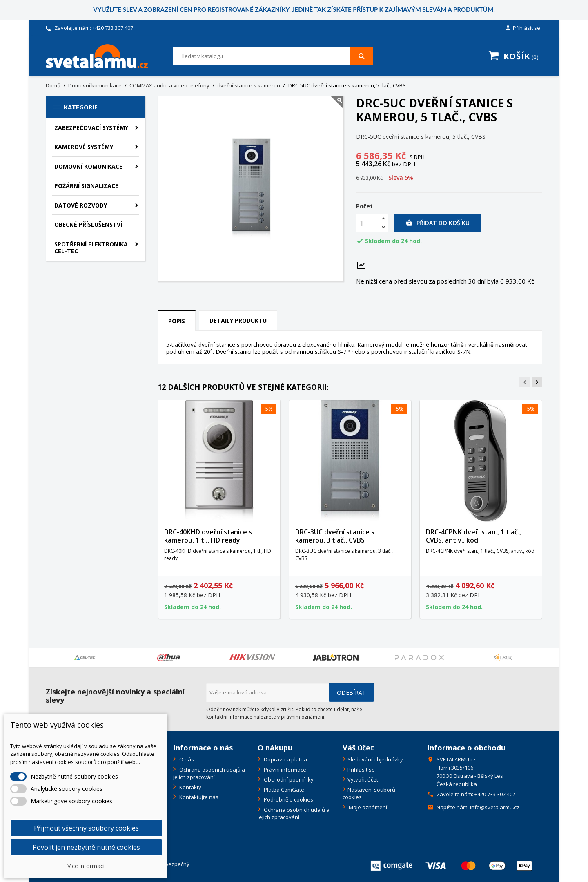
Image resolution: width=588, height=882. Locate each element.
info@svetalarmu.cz (495, 807)
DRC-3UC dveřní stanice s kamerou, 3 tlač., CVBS (335, 536)
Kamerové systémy (84, 147)
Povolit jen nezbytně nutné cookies (86, 847)
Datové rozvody (81, 205)
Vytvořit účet (363, 779)
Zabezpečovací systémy (91, 128)
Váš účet (358, 748)
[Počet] (367, 223)
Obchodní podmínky (288, 779)
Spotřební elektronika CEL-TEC (91, 248)
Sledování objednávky (375, 759)
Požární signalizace (86, 186)
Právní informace (284, 770)
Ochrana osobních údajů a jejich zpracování (209, 774)
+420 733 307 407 (113, 28)
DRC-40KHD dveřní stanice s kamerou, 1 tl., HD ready (208, 536)
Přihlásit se (361, 770)
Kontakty (190, 787)
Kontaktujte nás (198, 797)
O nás (186, 759)
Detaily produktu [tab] (238, 320)
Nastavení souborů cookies (369, 794)
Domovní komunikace (88, 166)
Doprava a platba (285, 759)
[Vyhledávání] (273, 56)
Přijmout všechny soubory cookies (86, 828)
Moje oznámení (367, 807)
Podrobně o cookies (288, 799)
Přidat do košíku (438, 223)
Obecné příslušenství (88, 224)
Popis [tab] (177, 321)
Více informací (86, 866)
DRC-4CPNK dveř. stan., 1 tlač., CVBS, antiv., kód (473, 536)
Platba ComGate (283, 790)
